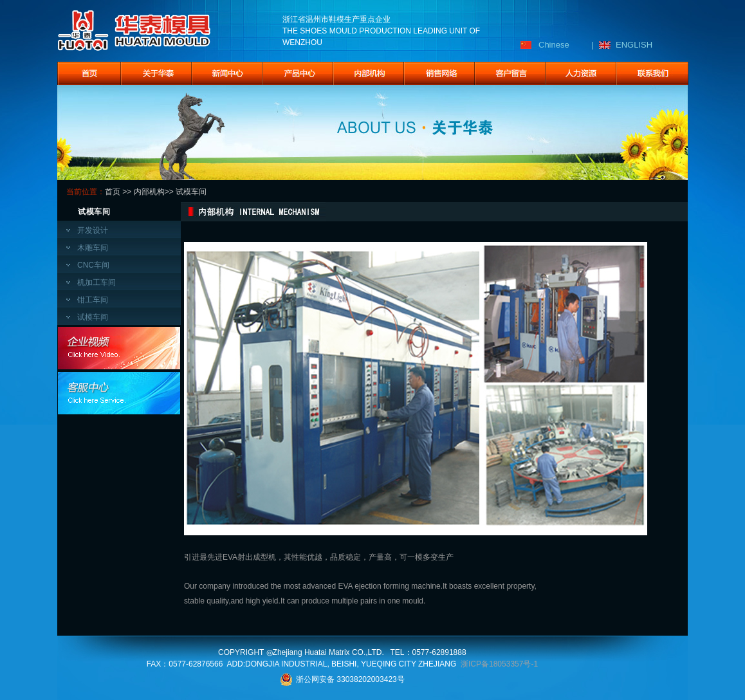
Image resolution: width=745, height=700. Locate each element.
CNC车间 (93, 265)
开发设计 (93, 230)
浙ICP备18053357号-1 (499, 664)
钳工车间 (93, 300)
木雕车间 (93, 248)
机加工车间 (97, 282)
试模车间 (93, 317)
